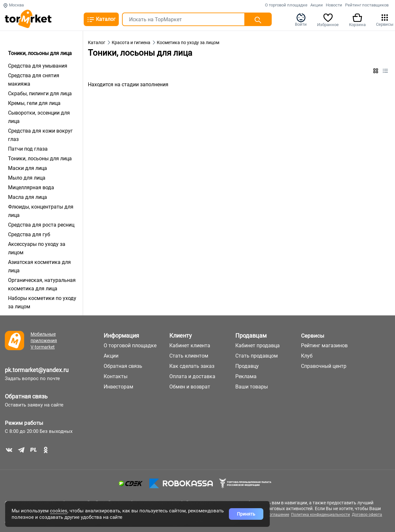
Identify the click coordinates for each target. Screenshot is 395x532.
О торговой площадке (286, 5)
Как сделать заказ (192, 366)
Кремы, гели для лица (34, 103)
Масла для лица (28, 197)
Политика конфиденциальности (320, 515)
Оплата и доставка (192, 376)
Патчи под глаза (28, 149)
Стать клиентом (189, 356)
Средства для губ (29, 234)
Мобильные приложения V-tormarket (44, 341)
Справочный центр (324, 366)
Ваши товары (252, 387)
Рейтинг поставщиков (367, 5)
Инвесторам (118, 387)
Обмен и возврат (190, 387)
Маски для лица (28, 168)
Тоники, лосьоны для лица (40, 159)
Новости (334, 5)
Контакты (116, 376)
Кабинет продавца (258, 345)
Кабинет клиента (190, 345)
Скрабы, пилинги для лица (40, 93)
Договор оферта (367, 515)
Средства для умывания (38, 66)
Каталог (101, 20)
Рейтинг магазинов (324, 345)
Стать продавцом (257, 356)
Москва (13, 5)
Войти (301, 20)
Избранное (328, 20)
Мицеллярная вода (31, 187)
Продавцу (247, 366)
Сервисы (385, 20)
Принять (246, 514)
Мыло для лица (27, 178)
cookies (59, 511)
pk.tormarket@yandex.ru (37, 370)
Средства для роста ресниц (41, 225)
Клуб (307, 356)
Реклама (246, 376)
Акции (317, 5)
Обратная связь (26, 396)
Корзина (357, 20)
